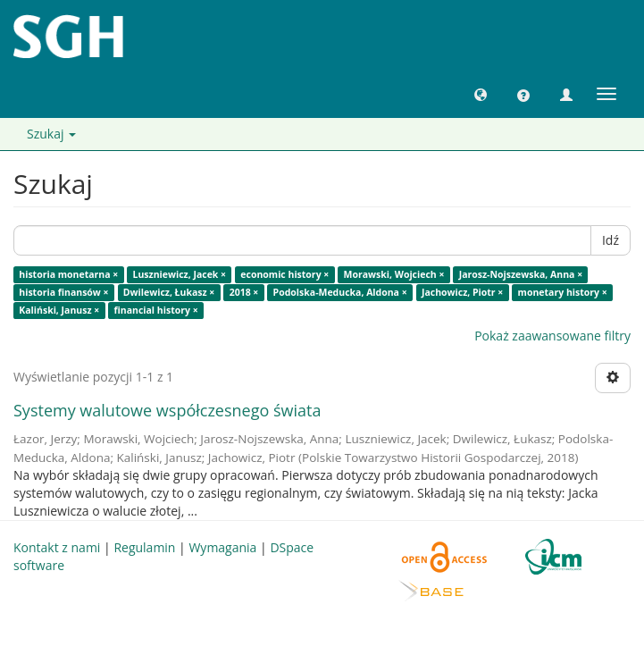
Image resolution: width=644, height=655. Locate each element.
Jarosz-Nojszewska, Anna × (521, 274)
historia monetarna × (68, 274)
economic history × (284, 274)
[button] (481, 94)
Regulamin (144, 547)
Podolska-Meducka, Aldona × (340, 292)
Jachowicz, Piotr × (462, 292)
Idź (611, 240)
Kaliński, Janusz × (59, 310)
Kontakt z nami (57, 547)
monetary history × (563, 292)
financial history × (156, 310)
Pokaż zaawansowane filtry (552, 336)
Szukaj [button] (51, 134)
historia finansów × (63, 292)
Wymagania (222, 547)
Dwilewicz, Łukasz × (169, 292)
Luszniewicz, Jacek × (180, 274)
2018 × (244, 292)
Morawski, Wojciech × (394, 274)
